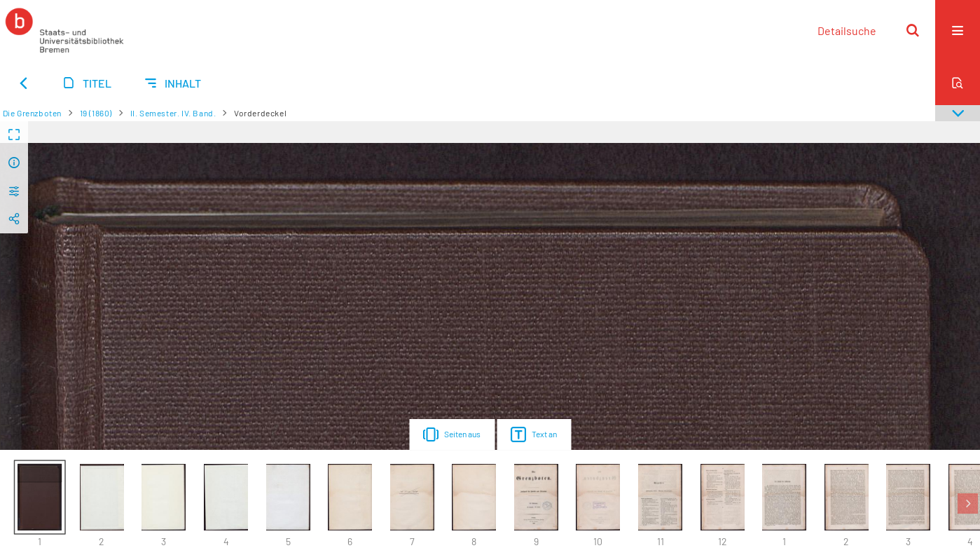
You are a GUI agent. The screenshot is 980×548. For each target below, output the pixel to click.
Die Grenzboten (32, 113)
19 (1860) (96, 113)
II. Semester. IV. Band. (173, 113)
